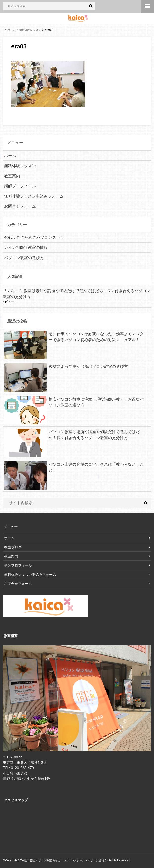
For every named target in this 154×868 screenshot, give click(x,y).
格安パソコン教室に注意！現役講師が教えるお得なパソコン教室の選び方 (74, 403)
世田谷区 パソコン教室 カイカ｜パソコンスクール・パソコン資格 (64, 860)
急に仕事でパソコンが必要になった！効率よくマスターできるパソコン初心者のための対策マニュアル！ (74, 338)
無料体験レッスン (20, 166)
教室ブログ (13, 547)
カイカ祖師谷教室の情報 (26, 247)
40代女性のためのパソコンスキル (34, 237)
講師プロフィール (20, 186)
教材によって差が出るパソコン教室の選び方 (66, 367)
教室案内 (12, 176)
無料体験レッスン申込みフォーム (34, 196)
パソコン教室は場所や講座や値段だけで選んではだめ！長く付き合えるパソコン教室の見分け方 (77, 294)
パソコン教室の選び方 (24, 257)
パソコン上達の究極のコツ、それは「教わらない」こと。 (74, 468)
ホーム (10, 155)
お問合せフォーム (20, 206)
